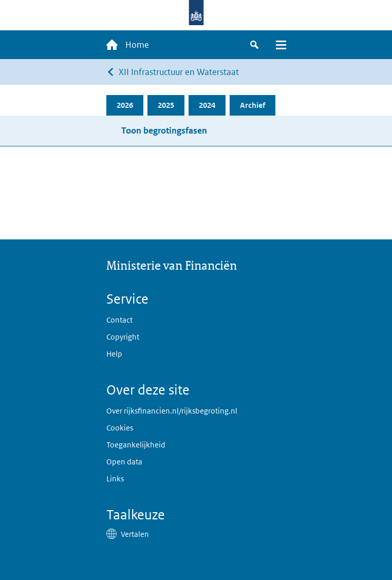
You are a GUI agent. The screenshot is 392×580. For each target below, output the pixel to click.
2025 (166, 105)
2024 (207, 105)
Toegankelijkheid (136, 445)
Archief (253, 105)
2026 (125, 105)
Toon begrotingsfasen (164, 130)
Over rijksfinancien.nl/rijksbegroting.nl (172, 411)
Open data (124, 462)
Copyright (123, 337)
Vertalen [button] (135, 534)
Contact (119, 320)
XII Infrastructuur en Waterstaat (179, 72)
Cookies (120, 428)
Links (115, 479)
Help (114, 354)
